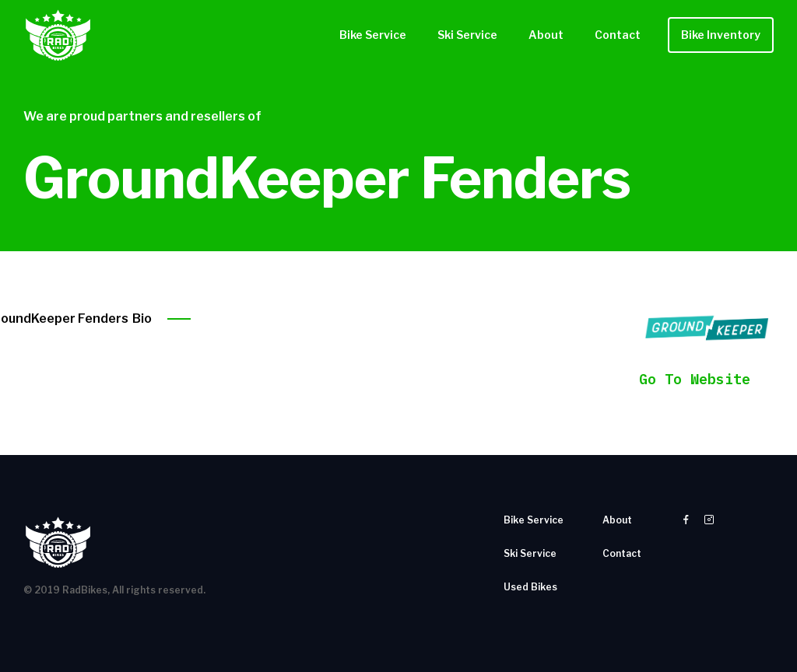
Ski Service (467, 35)
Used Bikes (530, 587)
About (546, 35)
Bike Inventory (721, 35)
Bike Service (373, 35)
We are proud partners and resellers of (142, 116)
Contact (618, 35)
